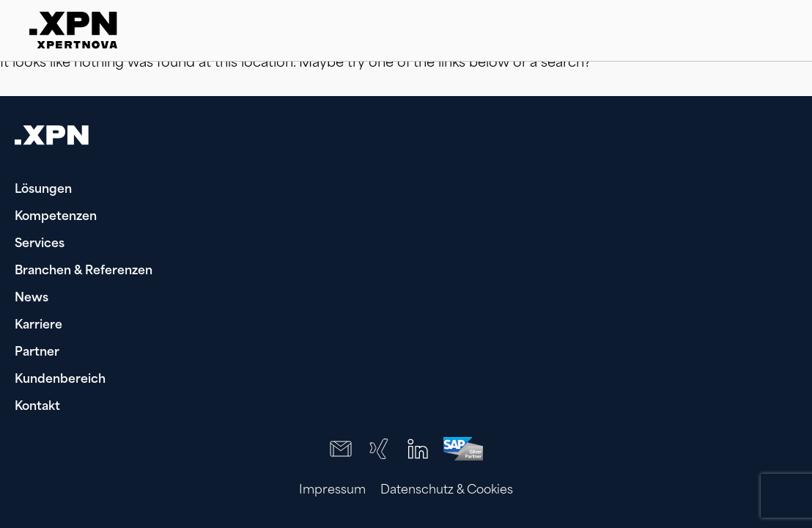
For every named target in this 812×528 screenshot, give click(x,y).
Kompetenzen (56, 217)
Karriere (38, 326)
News (32, 298)
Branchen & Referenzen (84, 271)
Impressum (332, 491)
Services (40, 244)
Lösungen (43, 190)
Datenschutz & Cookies (447, 491)
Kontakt (37, 407)
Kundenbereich (60, 380)
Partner (37, 353)
